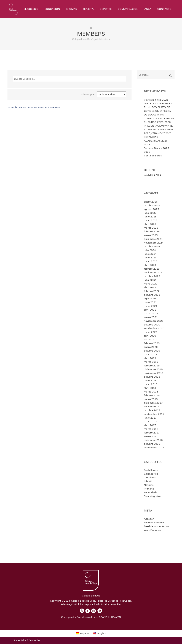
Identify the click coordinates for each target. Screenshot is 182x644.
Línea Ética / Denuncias (27, 640)
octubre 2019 (152, 351)
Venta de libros (153, 156)
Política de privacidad (87, 604)
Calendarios (151, 474)
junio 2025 (150, 217)
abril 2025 (150, 224)
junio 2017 (150, 418)
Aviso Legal (67, 604)
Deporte (106, 9)
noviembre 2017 (154, 407)
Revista (88, 9)
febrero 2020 (152, 343)
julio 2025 (150, 213)
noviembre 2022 (154, 272)
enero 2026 (151, 202)
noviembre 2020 (154, 321)
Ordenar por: (87, 94)
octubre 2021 (152, 295)
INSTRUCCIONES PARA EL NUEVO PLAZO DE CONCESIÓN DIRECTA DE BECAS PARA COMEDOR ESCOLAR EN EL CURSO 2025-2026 (159, 113)
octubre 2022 (152, 276)
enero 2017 (151, 436)
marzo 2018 (151, 392)
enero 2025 (151, 235)
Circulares (150, 477)
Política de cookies (111, 604)
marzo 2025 (151, 228)
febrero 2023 (152, 269)
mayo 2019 (151, 354)
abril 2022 (150, 287)
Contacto (164, 9)
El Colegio (31, 9)
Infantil (148, 481)
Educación (52, 9)
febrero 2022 (152, 291)
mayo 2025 (151, 220)
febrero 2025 (152, 231)
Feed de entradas (154, 523)
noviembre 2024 (154, 243)
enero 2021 (151, 317)
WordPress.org (153, 530)
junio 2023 (150, 258)
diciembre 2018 (153, 369)
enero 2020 (151, 347)
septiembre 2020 (154, 328)
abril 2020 (150, 336)
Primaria (149, 489)
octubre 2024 (152, 246)
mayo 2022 (151, 284)
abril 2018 (150, 388)
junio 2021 (150, 302)
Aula (148, 9)
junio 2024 (150, 254)
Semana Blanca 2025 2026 (156, 150)
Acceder (149, 519)
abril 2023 (150, 265)
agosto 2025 (152, 209)
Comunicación (128, 9)
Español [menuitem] (85, 633)
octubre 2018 (152, 377)
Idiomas (71, 9)
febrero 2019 (152, 366)
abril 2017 (150, 425)
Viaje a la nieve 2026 (156, 100)
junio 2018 (150, 380)
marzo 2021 (151, 313)
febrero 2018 (152, 395)
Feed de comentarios (156, 526)
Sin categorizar (153, 496)
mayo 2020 (151, 332)
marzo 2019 (151, 362)
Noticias (149, 485)
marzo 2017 (151, 429)
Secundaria (151, 492)
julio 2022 (150, 280)
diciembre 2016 (153, 440)
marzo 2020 (151, 339)
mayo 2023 (151, 261)
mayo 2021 (151, 306)
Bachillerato (151, 470)
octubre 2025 (152, 205)
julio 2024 (150, 250)
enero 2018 (151, 399)
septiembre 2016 (154, 447)
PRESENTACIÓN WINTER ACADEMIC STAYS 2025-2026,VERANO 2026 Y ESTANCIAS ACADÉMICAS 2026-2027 (159, 135)
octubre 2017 (152, 410)
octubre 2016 (152, 444)
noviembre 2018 (154, 373)
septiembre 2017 (154, 414)
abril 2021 (150, 310)
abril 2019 (150, 358)
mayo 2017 (151, 421)
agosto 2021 (152, 298)
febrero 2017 (152, 433)
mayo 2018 (151, 384)
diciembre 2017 (153, 403)
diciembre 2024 (153, 239)
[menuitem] (83, 633)
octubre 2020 (152, 325)
